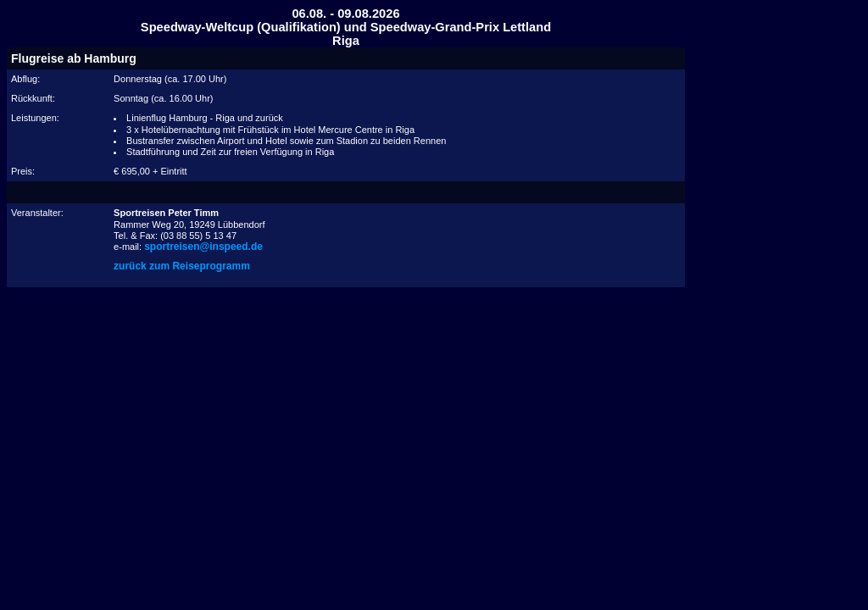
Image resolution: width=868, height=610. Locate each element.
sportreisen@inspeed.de (203, 247)
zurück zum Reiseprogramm (182, 266)
